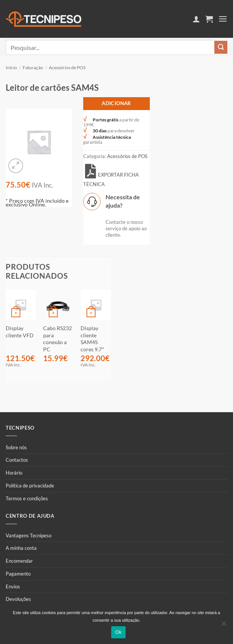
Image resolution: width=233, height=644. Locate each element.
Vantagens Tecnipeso (29, 535)
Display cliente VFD (20, 332)
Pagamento (18, 574)
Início (11, 68)
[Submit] (221, 47)
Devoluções (18, 599)
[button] (209, 19)
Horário (14, 473)
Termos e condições (27, 498)
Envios (13, 587)
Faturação (33, 68)
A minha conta (21, 548)
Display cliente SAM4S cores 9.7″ (92, 339)
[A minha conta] (196, 19)
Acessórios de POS (67, 68)
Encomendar (19, 561)
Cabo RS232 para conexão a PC (57, 339)
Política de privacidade (30, 486)
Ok (118, 632)
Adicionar (116, 103)
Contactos (17, 460)
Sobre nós (16, 447)
